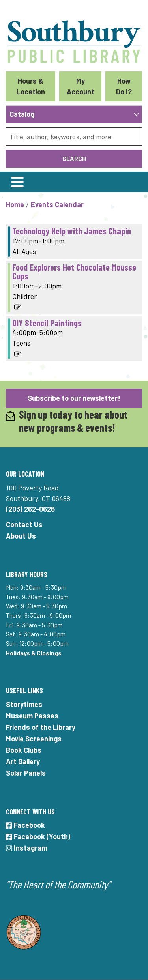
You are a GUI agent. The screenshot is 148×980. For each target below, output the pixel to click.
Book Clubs (24, 750)
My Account (81, 86)
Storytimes (24, 704)
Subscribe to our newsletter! (74, 398)
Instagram (27, 848)
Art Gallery (23, 761)
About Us (21, 536)
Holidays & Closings (34, 653)
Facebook (25, 825)
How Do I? (124, 86)
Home (15, 204)
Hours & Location (31, 86)
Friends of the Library (41, 727)
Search (74, 158)
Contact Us (24, 524)
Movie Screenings (34, 739)
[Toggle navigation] (17, 182)
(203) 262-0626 (30, 509)
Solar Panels (26, 773)
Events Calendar (57, 204)
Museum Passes (32, 716)
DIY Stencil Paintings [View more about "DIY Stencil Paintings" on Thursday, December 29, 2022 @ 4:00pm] (47, 323)
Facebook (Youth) (38, 836)
